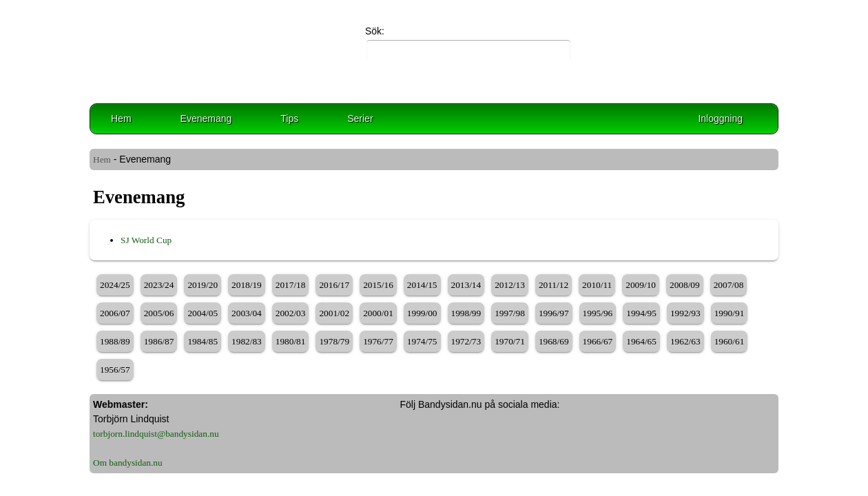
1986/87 (159, 341)
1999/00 (422, 313)
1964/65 (641, 341)
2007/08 (729, 285)
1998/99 (466, 313)
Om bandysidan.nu (128, 463)
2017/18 (291, 285)
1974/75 (422, 341)
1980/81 (291, 341)
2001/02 (334, 313)
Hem (121, 118)
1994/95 (641, 313)
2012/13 (510, 285)
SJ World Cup (146, 240)
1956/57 (115, 370)
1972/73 (466, 341)
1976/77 (378, 341)
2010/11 (597, 285)
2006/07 (115, 313)
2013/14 (466, 285)
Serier (360, 118)
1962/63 (685, 341)
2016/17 (334, 285)
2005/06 (159, 313)
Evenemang (206, 118)
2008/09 (685, 285)
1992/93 (685, 313)
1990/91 (730, 313)
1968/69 (554, 341)
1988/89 (115, 341)
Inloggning (720, 118)
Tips (289, 118)
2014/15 (422, 285)
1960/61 (730, 341)
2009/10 (641, 285)
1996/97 (554, 313)
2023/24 (159, 285)
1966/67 (598, 341)
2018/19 (247, 285)
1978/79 (334, 341)
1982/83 (247, 341)
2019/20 (203, 285)
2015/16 (378, 285)
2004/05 (203, 313)
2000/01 (378, 313)
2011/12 (554, 285)
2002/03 (291, 313)
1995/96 (598, 313)
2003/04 (247, 313)
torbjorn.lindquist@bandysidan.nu (156, 434)
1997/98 (510, 313)
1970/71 (510, 341)
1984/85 (203, 341)
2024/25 (115, 285)
